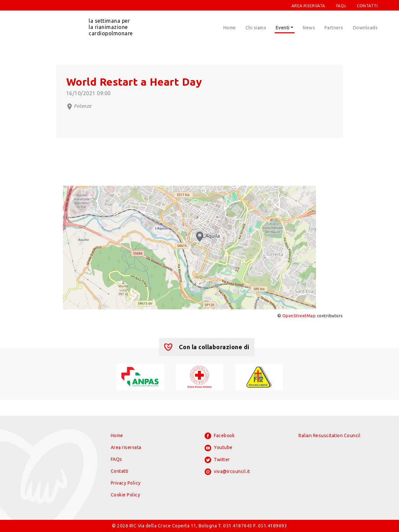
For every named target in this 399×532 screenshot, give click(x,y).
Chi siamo (256, 28)
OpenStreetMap (299, 316)
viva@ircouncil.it (227, 472)
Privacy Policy (126, 483)
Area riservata (126, 447)
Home (230, 28)
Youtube (219, 448)
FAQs (341, 6)
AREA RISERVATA (308, 6)
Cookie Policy (126, 495)
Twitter (217, 460)
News (309, 28)
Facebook (220, 436)
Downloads (365, 28)
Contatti (120, 471)
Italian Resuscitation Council (330, 435)
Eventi (283, 28)
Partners (334, 28)
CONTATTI (367, 6)
